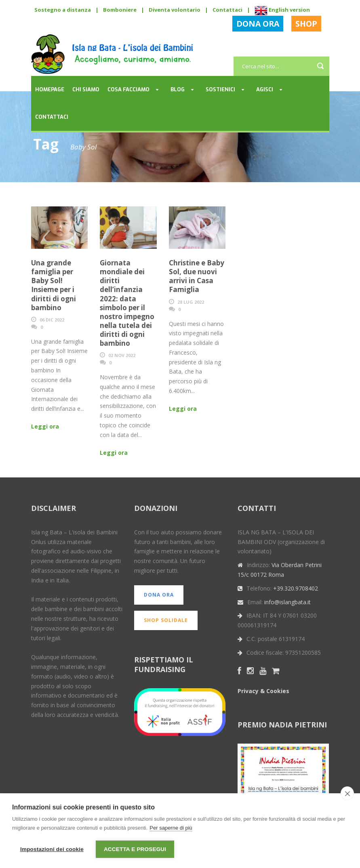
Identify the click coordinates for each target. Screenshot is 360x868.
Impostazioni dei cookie (52, 849)
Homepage (50, 89)
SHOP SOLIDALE (166, 620)
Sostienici (220, 89)
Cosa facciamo (128, 89)
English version (282, 10)
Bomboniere (120, 10)
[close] (347, 793)
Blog (178, 89)
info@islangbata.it (287, 602)
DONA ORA (258, 24)
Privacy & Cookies (263, 691)
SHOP (306, 24)
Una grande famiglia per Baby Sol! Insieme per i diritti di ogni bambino (54, 285)
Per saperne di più (171, 828)
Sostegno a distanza (63, 10)
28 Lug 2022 (191, 302)
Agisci (265, 89)
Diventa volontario (175, 10)
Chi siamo (86, 89)
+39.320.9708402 (296, 588)
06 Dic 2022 (52, 320)
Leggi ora (45, 426)
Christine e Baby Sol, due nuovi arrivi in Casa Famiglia (197, 276)
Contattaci (227, 10)
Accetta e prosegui (135, 849)
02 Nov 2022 (122, 355)
